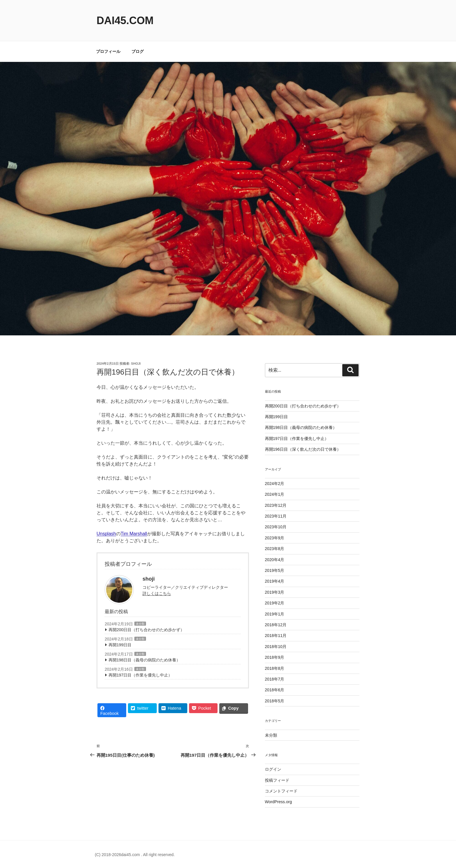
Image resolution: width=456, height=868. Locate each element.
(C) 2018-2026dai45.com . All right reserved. (135, 855)
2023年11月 (276, 516)
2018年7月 (275, 679)
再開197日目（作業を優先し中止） (140, 675)
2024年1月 (275, 494)
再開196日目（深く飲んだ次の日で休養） (303, 449)
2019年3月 (275, 592)
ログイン (273, 769)
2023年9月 (275, 538)
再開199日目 (120, 645)
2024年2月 (275, 484)
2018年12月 (276, 625)
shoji (136, 364)
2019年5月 (275, 570)
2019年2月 (275, 603)
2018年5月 (275, 701)
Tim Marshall (134, 534)
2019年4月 (275, 581)
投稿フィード (277, 780)
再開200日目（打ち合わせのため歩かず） (146, 630)
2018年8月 (275, 668)
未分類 (140, 624)
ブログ (138, 51)
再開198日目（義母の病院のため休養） (144, 660)
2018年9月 (275, 657)
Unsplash (106, 534)
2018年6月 (275, 690)
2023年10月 (276, 527)
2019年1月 (275, 614)
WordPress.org (278, 802)
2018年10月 (276, 647)
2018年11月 (276, 636)
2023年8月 (275, 549)
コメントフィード (281, 791)
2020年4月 (275, 560)
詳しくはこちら (157, 593)
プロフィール (108, 51)
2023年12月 (276, 505)
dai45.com (125, 20)
